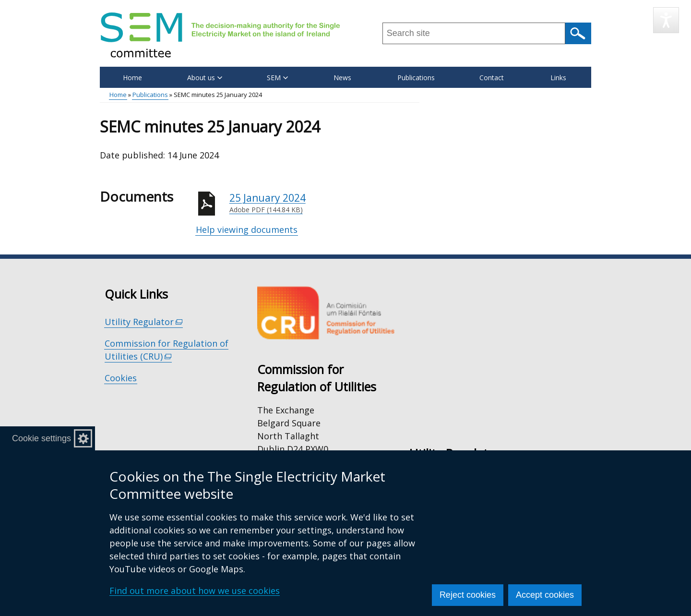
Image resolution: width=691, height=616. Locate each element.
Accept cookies (545, 595)
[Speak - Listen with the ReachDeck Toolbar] (666, 20)
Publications (416, 78)
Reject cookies (468, 595)
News (342, 78)
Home (132, 78)
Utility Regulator (144, 322)
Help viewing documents (247, 229)
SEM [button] (277, 78)
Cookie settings (42, 438)
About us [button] (205, 78)
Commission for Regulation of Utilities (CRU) (167, 350)
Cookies (121, 378)
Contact (492, 78)
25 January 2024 (324, 203)
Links (558, 78)
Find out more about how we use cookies (195, 591)
